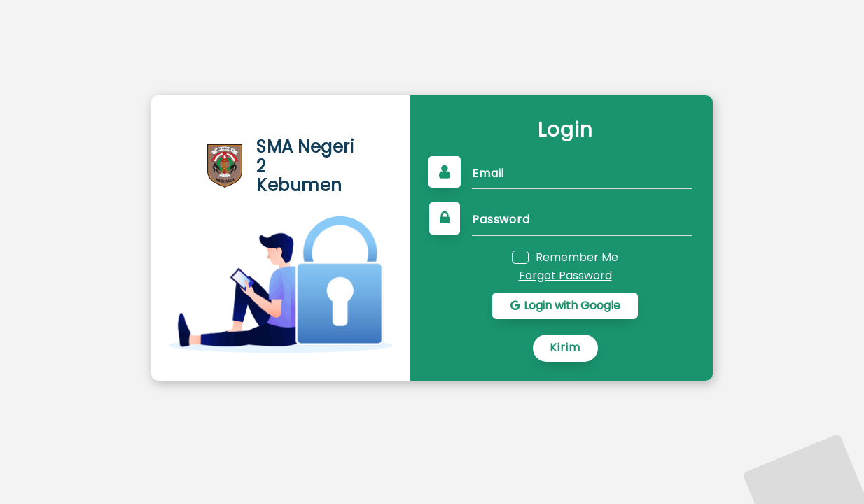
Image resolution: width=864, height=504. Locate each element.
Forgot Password (565, 276)
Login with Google (565, 306)
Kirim (565, 348)
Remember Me (577, 257)
